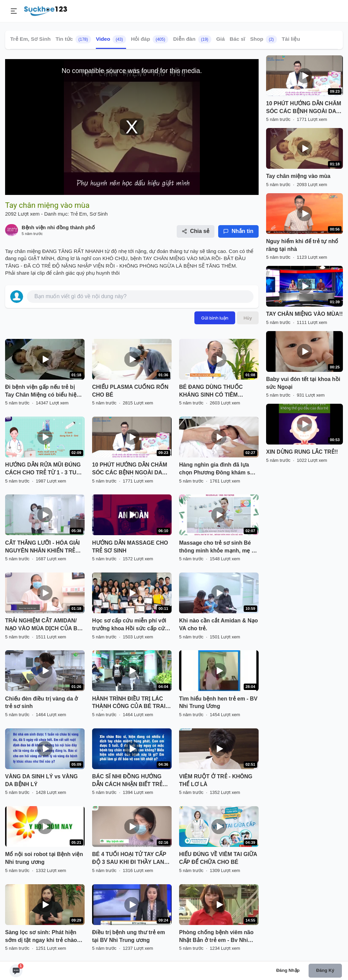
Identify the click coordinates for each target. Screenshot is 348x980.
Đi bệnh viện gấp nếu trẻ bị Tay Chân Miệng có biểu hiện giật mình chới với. (42, 392)
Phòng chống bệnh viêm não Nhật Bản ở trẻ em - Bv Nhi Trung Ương (216, 937)
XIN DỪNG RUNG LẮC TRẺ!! (302, 452)
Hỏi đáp (150, 39)
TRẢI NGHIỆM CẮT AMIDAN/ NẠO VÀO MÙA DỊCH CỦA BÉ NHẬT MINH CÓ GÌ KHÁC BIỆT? (43, 625)
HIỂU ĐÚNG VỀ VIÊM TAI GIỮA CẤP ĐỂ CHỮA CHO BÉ (218, 858)
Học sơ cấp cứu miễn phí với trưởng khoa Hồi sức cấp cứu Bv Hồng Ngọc (130, 625)
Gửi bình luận (215, 318)
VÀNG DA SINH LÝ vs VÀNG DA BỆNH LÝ (41, 780)
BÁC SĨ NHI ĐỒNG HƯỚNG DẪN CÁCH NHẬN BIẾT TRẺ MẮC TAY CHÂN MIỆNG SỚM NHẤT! (129, 781)
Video (111, 39)
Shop (264, 39)
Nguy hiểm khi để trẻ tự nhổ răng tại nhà (302, 245)
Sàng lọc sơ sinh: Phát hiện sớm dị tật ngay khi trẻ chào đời (41, 937)
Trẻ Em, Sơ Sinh (30, 39)
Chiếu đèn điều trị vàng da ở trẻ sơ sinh (41, 703)
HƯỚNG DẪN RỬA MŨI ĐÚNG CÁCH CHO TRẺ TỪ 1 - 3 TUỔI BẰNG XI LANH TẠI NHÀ (44, 469)
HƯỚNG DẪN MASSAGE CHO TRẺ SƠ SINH (130, 547)
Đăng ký (325, 970)
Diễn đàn (192, 39)
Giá (220, 39)
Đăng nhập (288, 970)
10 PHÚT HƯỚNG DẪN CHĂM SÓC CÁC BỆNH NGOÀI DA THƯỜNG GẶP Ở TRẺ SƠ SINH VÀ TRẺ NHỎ (131, 469)
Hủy (248, 318)
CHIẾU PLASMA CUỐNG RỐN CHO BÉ (130, 391)
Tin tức (73, 39)
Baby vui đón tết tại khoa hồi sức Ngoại (303, 383)
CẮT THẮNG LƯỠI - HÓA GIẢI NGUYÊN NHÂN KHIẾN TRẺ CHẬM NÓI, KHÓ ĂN (42, 547)
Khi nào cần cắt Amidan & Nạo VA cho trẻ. (219, 624)
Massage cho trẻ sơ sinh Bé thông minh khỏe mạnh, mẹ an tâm (219, 547)
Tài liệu (291, 39)
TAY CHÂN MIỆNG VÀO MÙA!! (304, 314)
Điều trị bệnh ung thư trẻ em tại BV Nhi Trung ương (128, 936)
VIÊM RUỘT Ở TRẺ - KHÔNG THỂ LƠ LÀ (216, 780)
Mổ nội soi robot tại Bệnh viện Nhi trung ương (44, 858)
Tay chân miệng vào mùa (298, 176)
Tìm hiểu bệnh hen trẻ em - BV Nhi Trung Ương (218, 703)
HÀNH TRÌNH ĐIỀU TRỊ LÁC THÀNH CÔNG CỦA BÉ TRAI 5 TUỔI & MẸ (131, 703)
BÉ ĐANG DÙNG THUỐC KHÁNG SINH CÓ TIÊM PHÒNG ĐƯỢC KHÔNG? (211, 392)
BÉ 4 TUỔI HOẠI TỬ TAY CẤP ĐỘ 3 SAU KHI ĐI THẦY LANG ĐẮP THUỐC (130, 859)
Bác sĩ (238, 39)
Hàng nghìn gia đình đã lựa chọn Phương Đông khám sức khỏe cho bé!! (218, 469)
